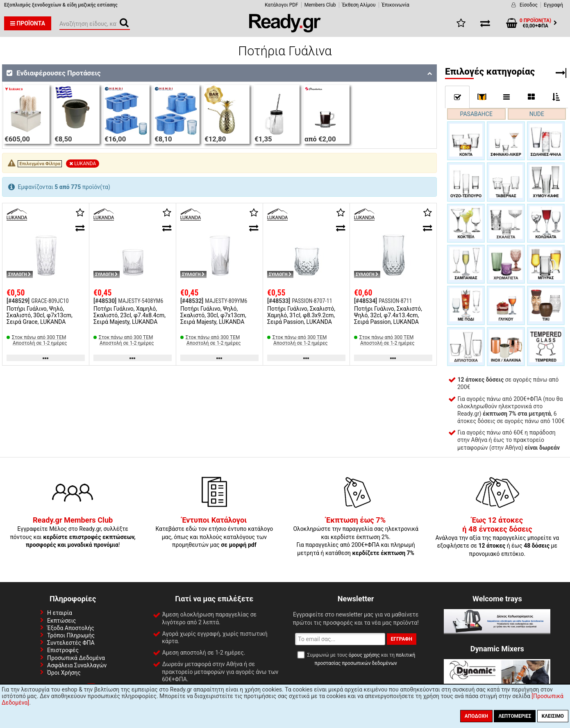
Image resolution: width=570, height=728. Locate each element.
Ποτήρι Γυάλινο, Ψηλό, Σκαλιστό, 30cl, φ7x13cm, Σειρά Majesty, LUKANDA (213, 315)
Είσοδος (529, 5)
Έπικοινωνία (396, 5)
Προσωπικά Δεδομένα (76, 658)
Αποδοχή (476, 716)
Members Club (320, 5)
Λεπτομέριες (515, 716)
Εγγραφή (553, 5)
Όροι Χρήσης (64, 673)
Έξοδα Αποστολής (71, 628)
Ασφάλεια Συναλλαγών (77, 665)
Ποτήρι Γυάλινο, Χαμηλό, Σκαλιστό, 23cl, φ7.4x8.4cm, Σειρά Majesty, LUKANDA (129, 315)
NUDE (537, 114)
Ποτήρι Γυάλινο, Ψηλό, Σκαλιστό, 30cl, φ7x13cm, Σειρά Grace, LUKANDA (40, 315)
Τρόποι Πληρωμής (71, 635)
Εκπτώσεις (61, 621)
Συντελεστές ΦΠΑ (71, 643)
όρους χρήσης (364, 655)
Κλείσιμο (553, 716)
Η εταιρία (60, 613)
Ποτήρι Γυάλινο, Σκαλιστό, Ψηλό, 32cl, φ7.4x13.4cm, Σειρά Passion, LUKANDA (388, 315)
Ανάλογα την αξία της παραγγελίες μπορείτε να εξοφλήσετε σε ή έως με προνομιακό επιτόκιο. (497, 537)
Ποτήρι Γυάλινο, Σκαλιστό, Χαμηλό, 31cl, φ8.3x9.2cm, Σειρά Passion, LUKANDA (301, 315)
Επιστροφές (63, 650)
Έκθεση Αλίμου (359, 5)
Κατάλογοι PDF (281, 5)
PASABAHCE (476, 114)
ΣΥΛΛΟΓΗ (20, 274)
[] (482, 97)
